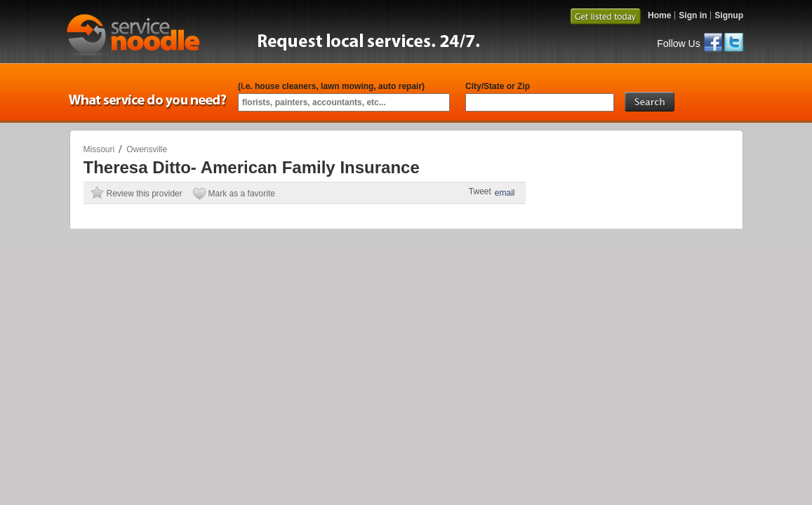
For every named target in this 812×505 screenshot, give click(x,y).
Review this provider (145, 194)
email (505, 193)
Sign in (693, 15)
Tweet (480, 191)
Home (659, 15)
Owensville (147, 149)
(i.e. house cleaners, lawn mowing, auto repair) (331, 86)
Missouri (99, 149)
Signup (729, 15)
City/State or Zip (498, 86)
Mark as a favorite (242, 194)
